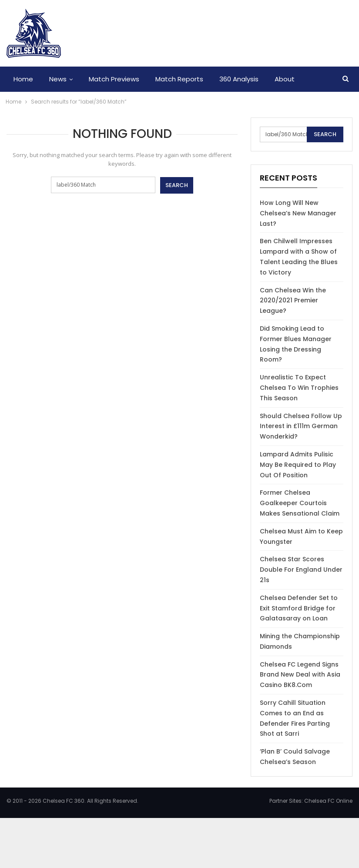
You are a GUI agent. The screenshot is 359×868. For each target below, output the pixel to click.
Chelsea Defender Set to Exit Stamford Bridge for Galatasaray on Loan (299, 608)
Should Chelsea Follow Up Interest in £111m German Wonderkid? (301, 426)
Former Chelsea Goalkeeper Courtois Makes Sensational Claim (300, 503)
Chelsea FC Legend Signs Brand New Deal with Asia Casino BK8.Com (300, 675)
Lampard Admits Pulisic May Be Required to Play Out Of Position (298, 465)
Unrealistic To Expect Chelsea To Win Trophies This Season (299, 388)
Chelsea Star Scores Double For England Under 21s (301, 570)
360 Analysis (239, 79)
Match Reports (179, 79)
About (285, 79)
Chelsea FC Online (328, 801)
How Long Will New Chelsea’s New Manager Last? (298, 213)
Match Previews (114, 79)
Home (23, 79)
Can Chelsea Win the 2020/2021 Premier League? (293, 301)
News (58, 79)
